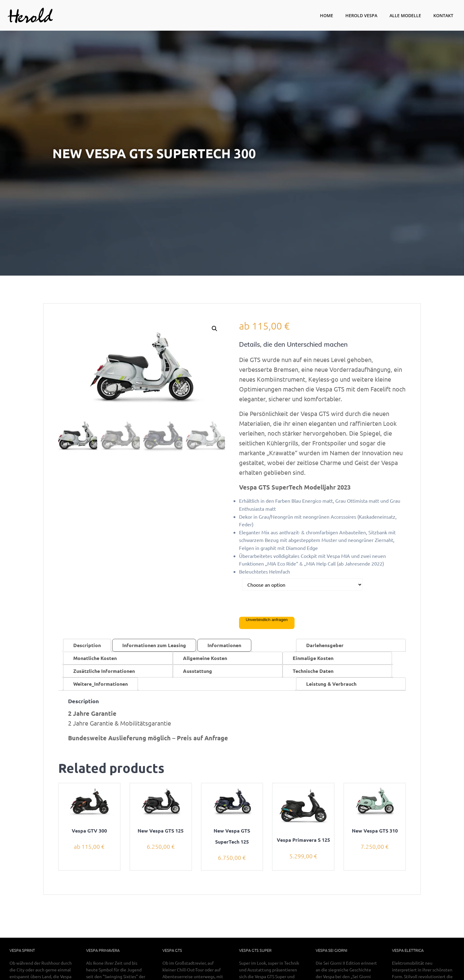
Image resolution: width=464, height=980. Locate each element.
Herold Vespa (361, 15)
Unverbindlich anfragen (267, 620)
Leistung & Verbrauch (331, 684)
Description (87, 645)
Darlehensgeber (325, 645)
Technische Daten (313, 671)
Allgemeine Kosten (205, 658)
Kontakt (443, 15)
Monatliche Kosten (95, 658)
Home (327, 15)
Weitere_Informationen (101, 684)
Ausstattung (198, 671)
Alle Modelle (405, 15)
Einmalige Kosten (313, 658)
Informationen (224, 645)
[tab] (87, 645)
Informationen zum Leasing (154, 645)
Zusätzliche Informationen (104, 671)
